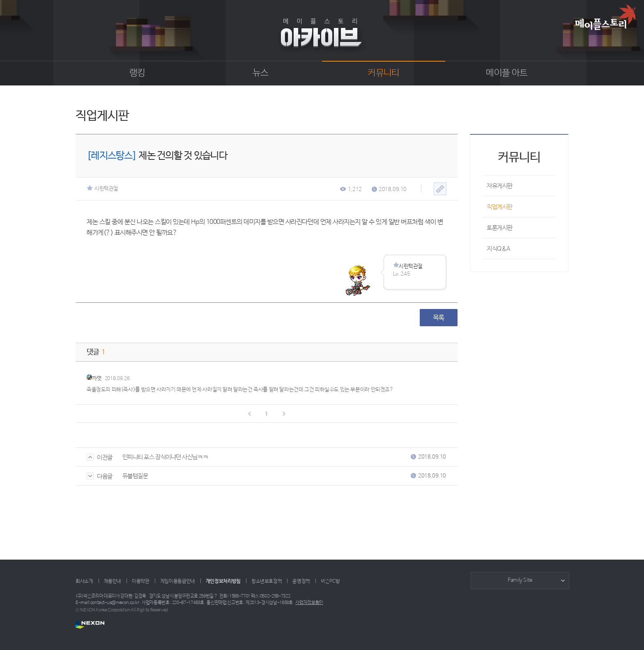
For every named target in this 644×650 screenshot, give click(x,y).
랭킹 (137, 73)
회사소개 (84, 581)
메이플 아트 (507, 73)
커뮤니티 (383, 73)
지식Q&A (499, 249)
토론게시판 (500, 228)
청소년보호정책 (267, 581)
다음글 (100, 476)
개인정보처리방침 (223, 581)
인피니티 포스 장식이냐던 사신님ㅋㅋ (165, 457)
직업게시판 (500, 207)
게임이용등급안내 (178, 581)
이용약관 (141, 581)
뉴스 (261, 73)
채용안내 (113, 581)
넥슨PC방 (330, 581)
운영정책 (301, 581)
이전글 (100, 458)
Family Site (520, 580)
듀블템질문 (135, 476)
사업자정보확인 (309, 603)
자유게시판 (500, 186)
